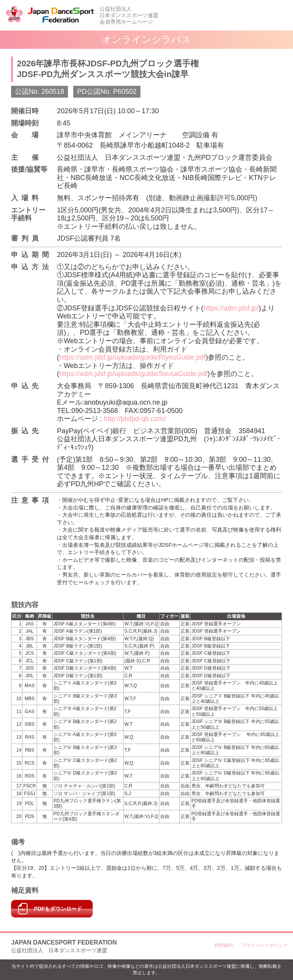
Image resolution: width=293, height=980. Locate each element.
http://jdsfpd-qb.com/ (135, 419)
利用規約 (224, 945)
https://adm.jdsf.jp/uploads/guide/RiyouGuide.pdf (133, 357)
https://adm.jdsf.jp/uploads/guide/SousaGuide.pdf (134, 374)
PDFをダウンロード (58, 909)
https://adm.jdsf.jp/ (231, 308)
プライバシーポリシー (265, 945)
